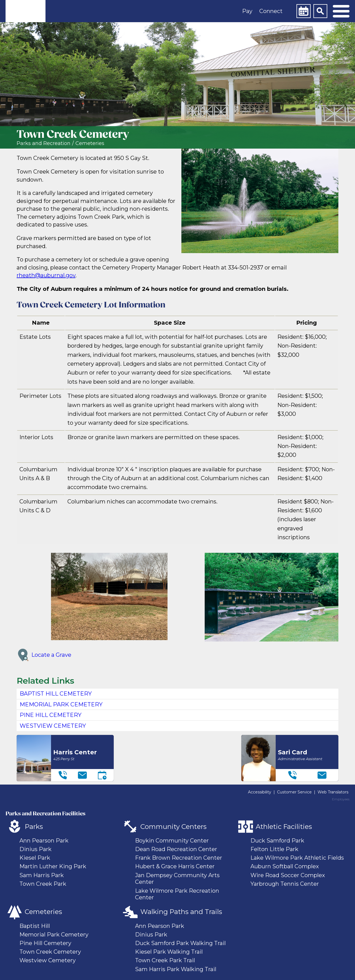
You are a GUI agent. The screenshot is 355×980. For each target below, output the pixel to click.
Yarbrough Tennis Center (285, 884)
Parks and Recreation (44, 143)
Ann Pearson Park (44, 841)
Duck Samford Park (277, 841)
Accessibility (260, 792)
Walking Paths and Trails (181, 912)
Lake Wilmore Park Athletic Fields (297, 858)
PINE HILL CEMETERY (51, 715)
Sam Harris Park (42, 875)
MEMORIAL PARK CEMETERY (61, 704)
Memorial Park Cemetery (54, 935)
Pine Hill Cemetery (45, 943)
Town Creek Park (43, 884)
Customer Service (294, 792)
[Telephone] (63, 775)
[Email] (82, 775)
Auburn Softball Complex (285, 866)
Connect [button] (271, 11)
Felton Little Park (274, 849)
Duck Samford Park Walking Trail (180, 943)
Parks (34, 827)
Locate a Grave (44, 655)
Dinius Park (35, 849)
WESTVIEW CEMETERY (53, 726)
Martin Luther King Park (53, 866)
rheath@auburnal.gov (46, 275)
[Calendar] (303, 11)
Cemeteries (90, 143)
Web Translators (333, 792)
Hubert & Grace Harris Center (175, 866)
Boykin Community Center (172, 841)
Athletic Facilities (284, 827)
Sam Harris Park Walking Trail (176, 969)
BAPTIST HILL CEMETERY (56, 694)
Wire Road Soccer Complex (288, 875)
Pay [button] (247, 11)
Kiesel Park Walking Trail (169, 952)
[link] (26, 11)
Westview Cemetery (48, 960)
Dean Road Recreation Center (176, 849)
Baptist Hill (35, 926)
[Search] (320, 11)
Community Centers (173, 827)
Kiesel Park (35, 858)
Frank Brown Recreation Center (179, 858)
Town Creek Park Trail (165, 960)
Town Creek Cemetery (50, 952)
